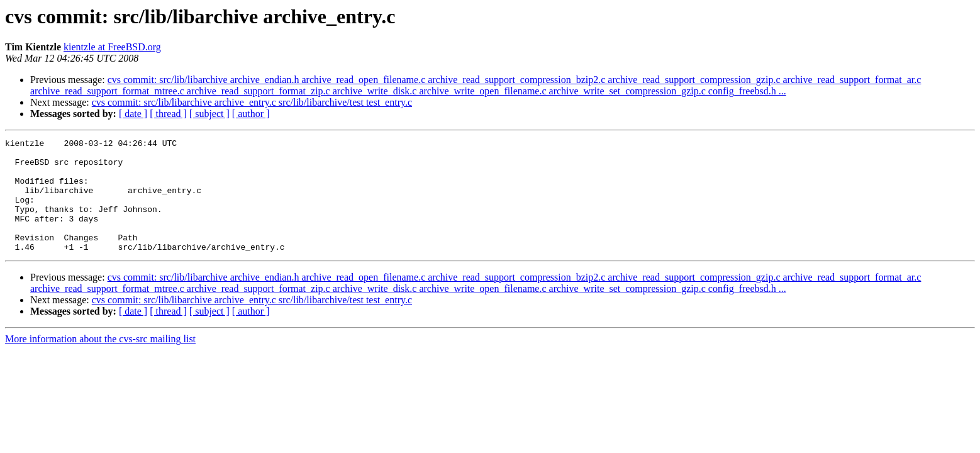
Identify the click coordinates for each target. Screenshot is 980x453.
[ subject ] (209, 114)
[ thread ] (168, 114)
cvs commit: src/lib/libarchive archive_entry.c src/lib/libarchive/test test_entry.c (252, 102)
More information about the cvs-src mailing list (100, 361)
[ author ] (251, 114)
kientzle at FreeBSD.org (112, 47)
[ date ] (133, 114)
